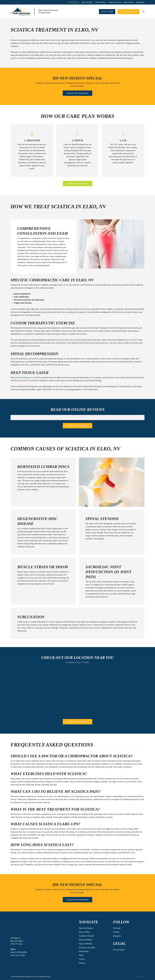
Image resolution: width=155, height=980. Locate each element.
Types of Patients (85, 944)
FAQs (81, 955)
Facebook (117, 928)
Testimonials (84, 951)
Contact (82, 959)
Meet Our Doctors (86, 928)
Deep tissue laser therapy (20, 377)
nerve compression (117, 43)
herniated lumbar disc (27, 471)
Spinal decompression (19, 359)
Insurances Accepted (87, 948)
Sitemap (82, 963)
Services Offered (85, 940)
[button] (143, 12)
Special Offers (84, 932)
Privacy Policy (119, 950)
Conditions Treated (86, 936)
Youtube (116, 932)
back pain (103, 40)
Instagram (117, 936)
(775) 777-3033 (17, 944)
